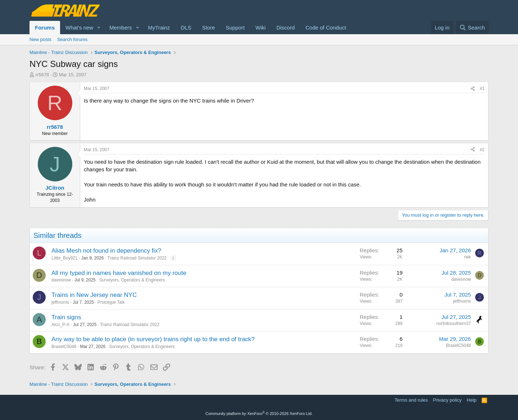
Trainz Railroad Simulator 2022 (137, 258)
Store (209, 28)
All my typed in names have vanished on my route (119, 273)
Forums (45, 28)
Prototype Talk (111, 302)
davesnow (61, 280)
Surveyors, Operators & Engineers (132, 280)
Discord (285, 28)
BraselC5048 (64, 347)
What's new (79, 28)
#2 (482, 150)
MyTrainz (159, 28)
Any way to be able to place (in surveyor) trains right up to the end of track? (153, 339)
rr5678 (42, 75)
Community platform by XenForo (259, 414)
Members (121, 28)
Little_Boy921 (65, 258)
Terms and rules (411, 400)
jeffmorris (60, 302)
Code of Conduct (326, 28)
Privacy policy (447, 400)
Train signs (66, 317)
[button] (99, 28)
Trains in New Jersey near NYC (94, 295)
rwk (467, 257)
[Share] (473, 89)
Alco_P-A (60, 325)
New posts (40, 39)
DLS (186, 28)
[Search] (472, 28)
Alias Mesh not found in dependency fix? (106, 251)
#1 (482, 89)
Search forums (72, 39)
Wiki (260, 28)
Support (235, 28)
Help (472, 400)
